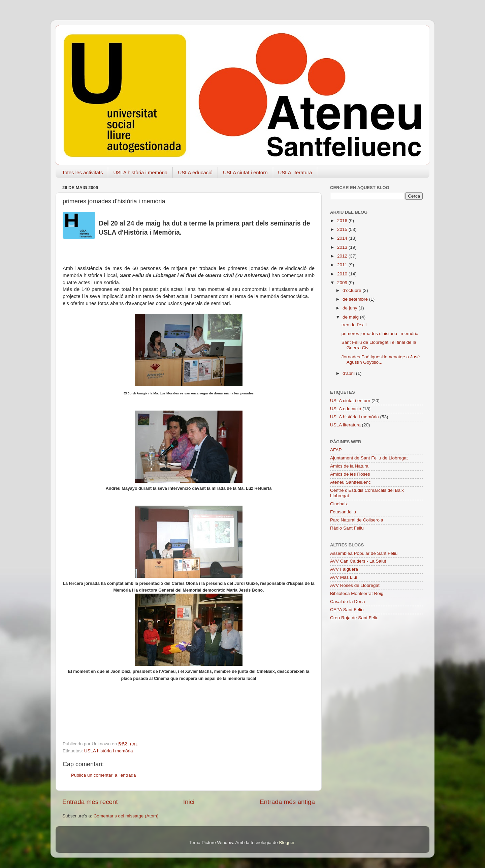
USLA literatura (295, 172)
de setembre (356, 299)
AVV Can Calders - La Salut (358, 561)
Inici (189, 802)
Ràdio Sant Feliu (347, 528)
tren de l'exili (354, 325)
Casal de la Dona (348, 602)
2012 (343, 256)
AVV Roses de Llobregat (355, 585)
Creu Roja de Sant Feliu (354, 618)
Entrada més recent (90, 802)
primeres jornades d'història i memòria (380, 334)
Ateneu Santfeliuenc (350, 482)
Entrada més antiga (287, 802)
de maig (351, 317)
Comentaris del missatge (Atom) (126, 816)
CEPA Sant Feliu (347, 610)
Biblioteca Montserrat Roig (357, 593)
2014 (343, 238)
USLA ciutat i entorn (245, 172)
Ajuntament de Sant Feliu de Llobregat (369, 458)
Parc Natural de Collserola (357, 520)
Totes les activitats (83, 172)
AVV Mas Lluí (344, 577)
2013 (343, 247)
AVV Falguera (344, 569)
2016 (343, 221)
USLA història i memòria (140, 172)
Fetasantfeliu (343, 512)
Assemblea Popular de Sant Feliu (364, 553)
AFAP (336, 450)
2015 (343, 229)
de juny (350, 308)
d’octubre (352, 290)
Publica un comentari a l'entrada (103, 775)
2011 (343, 265)
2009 (343, 283)
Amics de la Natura (349, 466)
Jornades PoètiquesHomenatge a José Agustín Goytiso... (381, 360)
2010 (343, 274)
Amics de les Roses (350, 474)
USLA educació (195, 172)
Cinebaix (339, 504)
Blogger (287, 843)
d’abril (349, 373)
